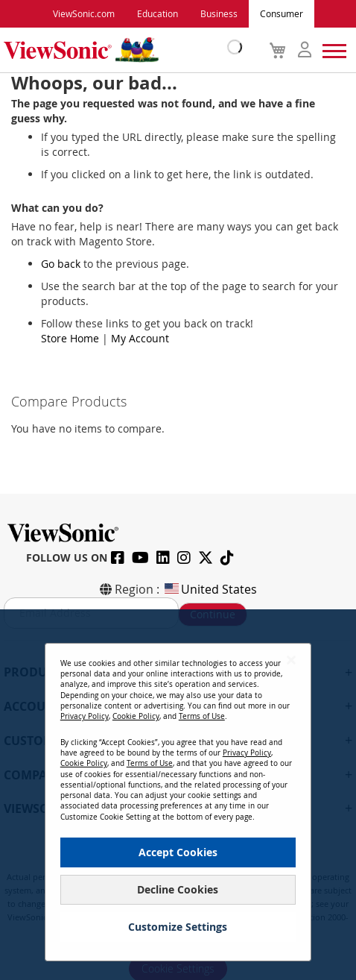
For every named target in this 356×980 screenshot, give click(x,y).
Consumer (282, 13)
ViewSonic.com (84, 13)
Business (219, 13)
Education (158, 13)
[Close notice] (291, 660)
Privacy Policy (85, 716)
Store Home (70, 338)
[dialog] (178, 795)
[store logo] (119, 50)
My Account (140, 338)
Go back (61, 264)
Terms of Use (202, 716)
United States (210, 589)
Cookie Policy (136, 716)
